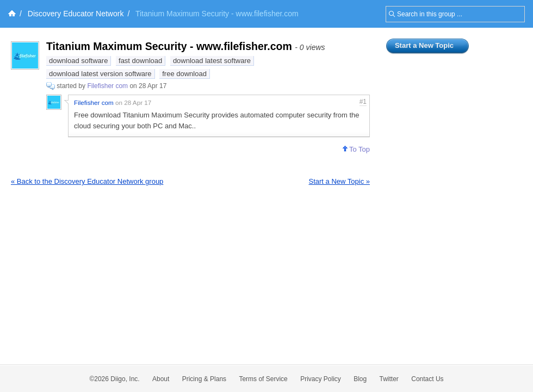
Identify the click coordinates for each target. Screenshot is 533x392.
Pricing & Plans (204, 379)
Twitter (389, 379)
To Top (356, 149)
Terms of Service (263, 379)
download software (78, 61)
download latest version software (100, 74)
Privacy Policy (321, 379)
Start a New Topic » (339, 181)
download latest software (212, 61)
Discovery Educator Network (76, 14)
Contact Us (427, 379)
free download (184, 74)
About (161, 379)
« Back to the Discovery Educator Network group (87, 181)
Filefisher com (107, 86)
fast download (140, 61)
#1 (363, 102)
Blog (360, 379)
